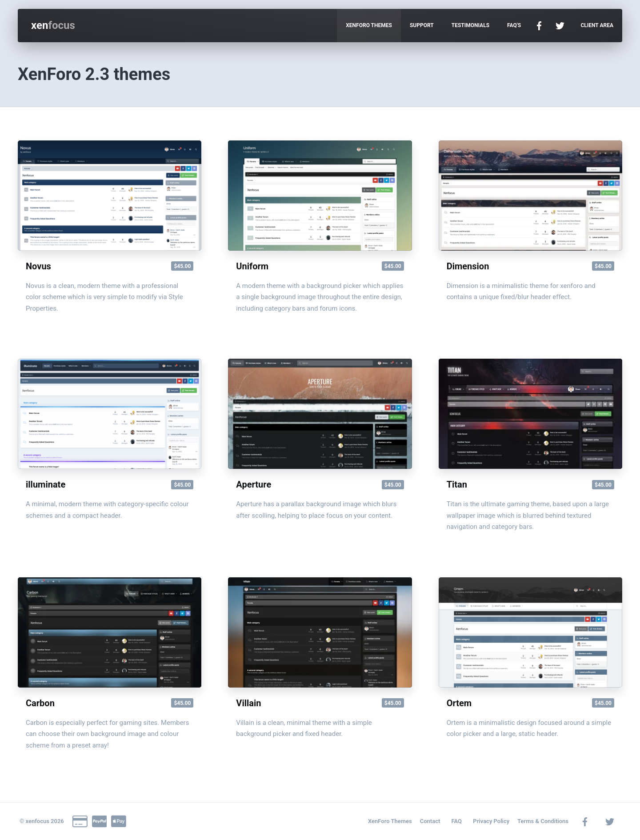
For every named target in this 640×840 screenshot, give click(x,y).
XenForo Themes (390, 821)
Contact (430, 821)
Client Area (597, 25)
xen (53, 25)
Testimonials (470, 25)
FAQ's (514, 25)
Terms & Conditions (543, 821)
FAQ (457, 821)
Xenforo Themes (369, 25)
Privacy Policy (491, 821)
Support (422, 25)
